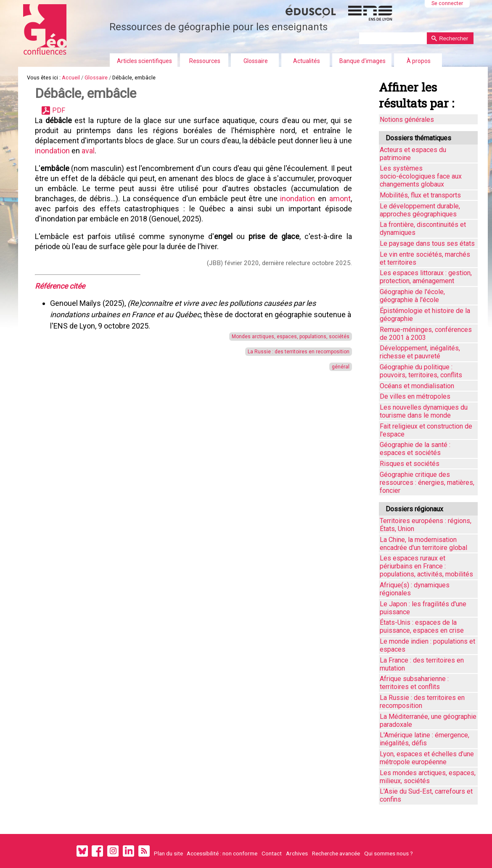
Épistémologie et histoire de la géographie (425, 315)
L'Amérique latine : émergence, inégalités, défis (425, 739)
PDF (59, 110)
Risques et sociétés (410, 464)
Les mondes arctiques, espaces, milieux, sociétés (428, 777)
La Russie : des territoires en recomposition (295, 352)
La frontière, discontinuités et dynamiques (423, 229)
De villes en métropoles (415, 396)
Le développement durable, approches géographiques (420, 210)
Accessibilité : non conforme (222, 853)
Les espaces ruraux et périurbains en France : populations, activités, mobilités (426, 566)
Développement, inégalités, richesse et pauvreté (420, 352)
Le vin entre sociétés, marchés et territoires (425, 258)
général (337, 367)
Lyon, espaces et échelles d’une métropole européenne (427, 758)
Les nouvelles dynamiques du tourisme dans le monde (424, 411)
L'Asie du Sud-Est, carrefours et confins (426, 795)
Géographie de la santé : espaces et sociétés (415, 449)
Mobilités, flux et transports (420, 195)
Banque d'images (362, 61)
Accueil (71, 78)
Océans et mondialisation (417, 386)
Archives (297, 853)
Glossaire (256, 61)
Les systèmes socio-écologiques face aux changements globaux (421, 176)
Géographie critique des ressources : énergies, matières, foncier (427, 483)
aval (102, 151)
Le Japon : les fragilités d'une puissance (423, 608)
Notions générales (407, 120)
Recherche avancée (336, 853)
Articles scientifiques (144, 61)
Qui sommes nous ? (389, 853)
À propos (419, 61)
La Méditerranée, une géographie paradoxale (428, 721)
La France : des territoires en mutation (422, 664)
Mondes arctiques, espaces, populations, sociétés (287, 337)
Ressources (205, 61)
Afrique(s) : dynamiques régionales (415, 589)
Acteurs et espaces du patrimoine (413, 154)
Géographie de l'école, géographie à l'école (412, 296)
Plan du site (168, 853)
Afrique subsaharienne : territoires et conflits (414, 683)
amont (46, 209)
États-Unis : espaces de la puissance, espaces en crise (422, 626)
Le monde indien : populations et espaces (427, 645)
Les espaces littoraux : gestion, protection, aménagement (426, 277)
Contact (272, 853)
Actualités (307, 61)
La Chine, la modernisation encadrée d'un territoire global (423, 544)
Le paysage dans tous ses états (427, 243)
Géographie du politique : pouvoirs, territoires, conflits (421, 371)
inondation (67, 151)
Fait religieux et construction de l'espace (426, 430)
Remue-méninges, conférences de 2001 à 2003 (426, 334)
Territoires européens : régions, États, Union (426, 525)
